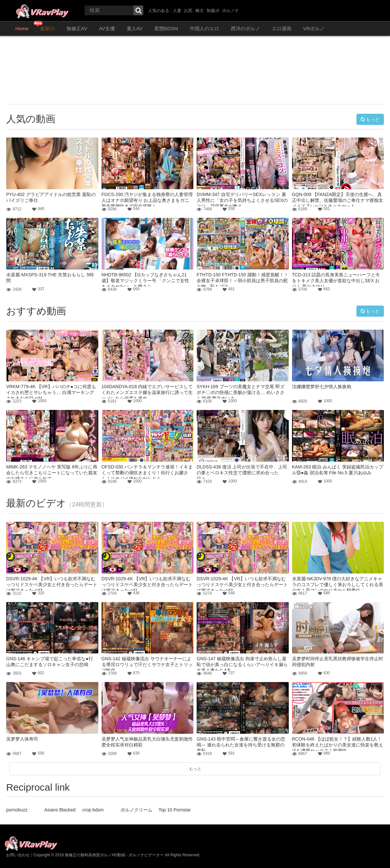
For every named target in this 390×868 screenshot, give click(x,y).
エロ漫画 (282, 28)
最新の (47, 28)
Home (22, 28)
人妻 (177, 11)
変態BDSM (166, 28)
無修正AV (77, 28)
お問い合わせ (18, 855)
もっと (370, 119)
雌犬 (200, 11)
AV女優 (107, 28)
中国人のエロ (204, 28)
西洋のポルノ (245, 28)
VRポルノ (314, 28)
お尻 (188, 11)
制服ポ (213, 11)
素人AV (135, 28)
